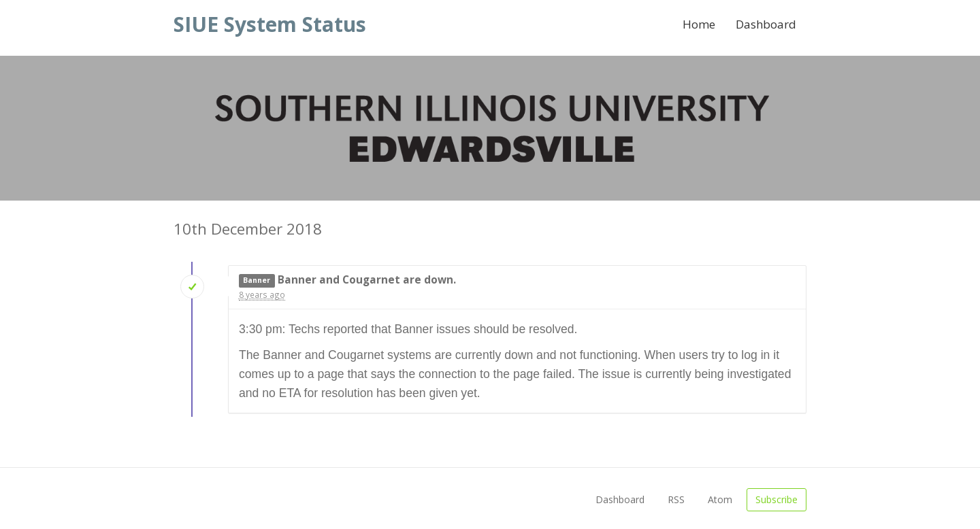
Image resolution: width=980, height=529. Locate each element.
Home (699, 24)
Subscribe (777, 499)
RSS (676, 499)
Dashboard (766, 24)
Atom (720, 499)
